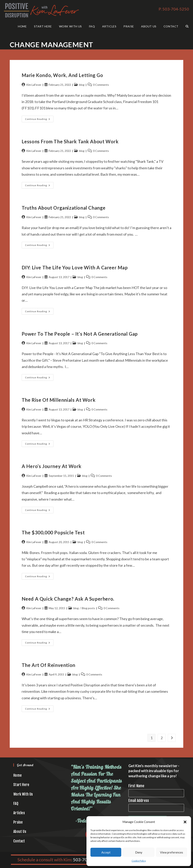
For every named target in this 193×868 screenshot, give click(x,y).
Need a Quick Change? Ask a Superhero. (68, 599)
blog (82, 85)
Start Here (21, 785)
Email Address (139, 801)
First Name (136, 786)
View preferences (172, 852)
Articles (19, 813)
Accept (106, 852)
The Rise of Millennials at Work (59, 400)
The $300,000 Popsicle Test (53, 532)
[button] (185, 822)
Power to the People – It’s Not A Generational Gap (80, 334)
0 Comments (101, 85)
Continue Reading (39, 120)
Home (17, 775)
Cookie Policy (139, 861)
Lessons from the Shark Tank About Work (70, 141)
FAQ (16, 803)
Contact (19, 841)
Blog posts (88, 608)
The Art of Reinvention (48, 665)
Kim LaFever (34, 85)
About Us (20, 831)
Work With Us (23, 794)
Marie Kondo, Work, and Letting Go (63, 75)
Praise (18, 822)
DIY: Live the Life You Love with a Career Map (75, 267)
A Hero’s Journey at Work (52, 466)
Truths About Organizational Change (64, 208)
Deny (139, 852)
